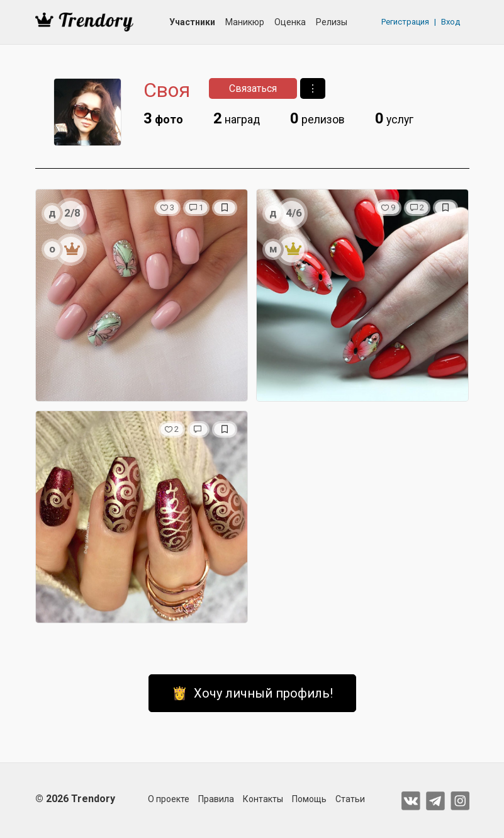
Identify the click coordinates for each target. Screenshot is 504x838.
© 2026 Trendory (75, 799)
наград (237, 118)
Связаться (253, 88)
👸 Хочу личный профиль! (252, 693)
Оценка (290, 22)
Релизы (332, 22)
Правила (216, 799)
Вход (451, 22)
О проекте (169, 799)
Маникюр (245, 22)
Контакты (263, 799)
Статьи (350, 799)
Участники (192, 22)
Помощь (309, 799)
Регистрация (405, 22)
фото (163, 118)
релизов (317, 118)
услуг (394, 118)
